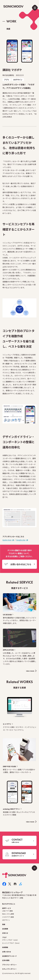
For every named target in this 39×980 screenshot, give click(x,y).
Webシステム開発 (8, 914)
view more (30, 671)
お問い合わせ (7, 952)
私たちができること (9, 904)
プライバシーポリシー (9, 965)
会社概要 (5, 929)
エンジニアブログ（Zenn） (11, 943)
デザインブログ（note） (10, 940)
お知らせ (5, 933)
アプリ (7, 80)
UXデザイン (18, 80)
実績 (4, 924)
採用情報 (5, 947)
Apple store (7, 540)
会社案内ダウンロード (9, 956)
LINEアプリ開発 (7, 911)
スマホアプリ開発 (8, 917)
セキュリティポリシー (9, 969)
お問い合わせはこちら (21, 564)
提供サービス (7, 908)
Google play (21, 540)
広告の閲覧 (6, 960)
